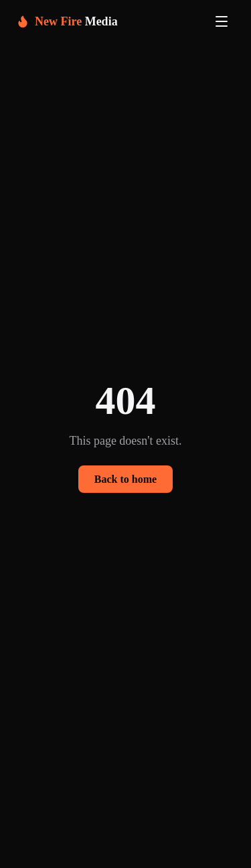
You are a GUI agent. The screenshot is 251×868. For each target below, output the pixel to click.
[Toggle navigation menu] (222, 21)
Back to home (125, 479)
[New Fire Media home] (67, 21)
